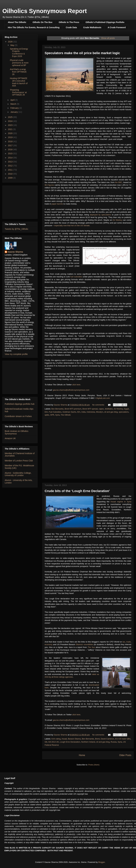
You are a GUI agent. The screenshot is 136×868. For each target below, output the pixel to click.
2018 (11, 141)
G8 (46, 742)
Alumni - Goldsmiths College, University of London (18, 474)
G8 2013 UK (54, 742)
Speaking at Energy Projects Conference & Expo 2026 (19, 52)
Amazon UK (10, 438)
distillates (109, 409)
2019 (11, 137)
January (14, 112)
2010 (11, 174)
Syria (58, 415)
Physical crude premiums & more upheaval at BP (19, 63)
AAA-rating (56, 739)
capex (101, 409)
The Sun (91, 647)
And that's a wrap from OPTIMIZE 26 (18, 72)
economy (49, 644)
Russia (114, 742)
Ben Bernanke (58, 409)
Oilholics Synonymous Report (45, 11)
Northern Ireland (88, 742)
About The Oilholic (17, 22)
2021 (11, 129)
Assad (64, 739)
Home (82, 755)
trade (129, 642)
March (14, 104)
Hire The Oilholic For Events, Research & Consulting (34, 27)
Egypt (126, 409)
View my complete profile (16, 354)
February (15, 108)
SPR (52, 415)
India (84, 412)
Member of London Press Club (19, 461)
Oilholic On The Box (42, 22)
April (13, 100)
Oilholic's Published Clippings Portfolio (105, 22)
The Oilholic (66, 415)
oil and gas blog (111, 412)
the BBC (119, 182)
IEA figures (49, 185)
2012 (11, 166)
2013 (11, 162)
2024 (11, 121)
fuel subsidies (76, 277)
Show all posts (108, 38)
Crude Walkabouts (92, 27)
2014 (11, 158)
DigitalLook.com (103, 398)
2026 (11, 42)
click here (76, 385)
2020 (11, 133)
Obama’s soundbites (84, 644)
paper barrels (57, 204)
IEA (79, 412)
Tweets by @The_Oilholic (16, 229)
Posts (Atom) (94, 765)
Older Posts (125, 755)
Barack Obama (74, 739)
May (13, 45)
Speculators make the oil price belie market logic (82, 53)
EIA (46, 412)
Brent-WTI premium (73, 409)
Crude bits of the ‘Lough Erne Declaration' (77, 491)
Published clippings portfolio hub (20, 404)
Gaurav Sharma (15, 252)
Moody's (100, 412)
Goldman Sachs (69, 412)
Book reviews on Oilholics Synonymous (17, 432)
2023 (11, 125)
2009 (11, 178)
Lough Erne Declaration (70, 742)
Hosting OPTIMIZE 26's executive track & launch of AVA (19, 82)
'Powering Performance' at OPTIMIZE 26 (18, 92)
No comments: (99, 405)
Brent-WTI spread (90, 409)
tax (124, 642)
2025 (11, 117)
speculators (124, 412)
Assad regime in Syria (121, 502)
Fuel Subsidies (55, 412)
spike (47, 415)
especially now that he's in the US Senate (72, 225)
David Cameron (107, 739)
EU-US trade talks (123, 739)
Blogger (102, 862)
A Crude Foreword (117, 27)
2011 (11, 170)
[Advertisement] (20, 202)
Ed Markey (117, 220)
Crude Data (71, 27)
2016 (11, 149)
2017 (11, 145)
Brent (97, 739)
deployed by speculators (101, 215)
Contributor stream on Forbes (18, 416)
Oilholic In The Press (69, 22)
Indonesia (91, 412)
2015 (11, 153)
